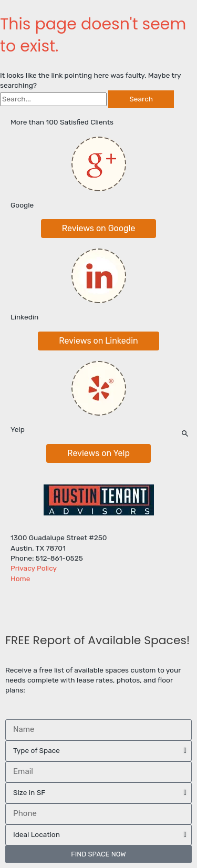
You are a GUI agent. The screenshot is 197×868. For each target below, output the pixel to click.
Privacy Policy (34, 568)
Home (20, 578)
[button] (99, 229)
